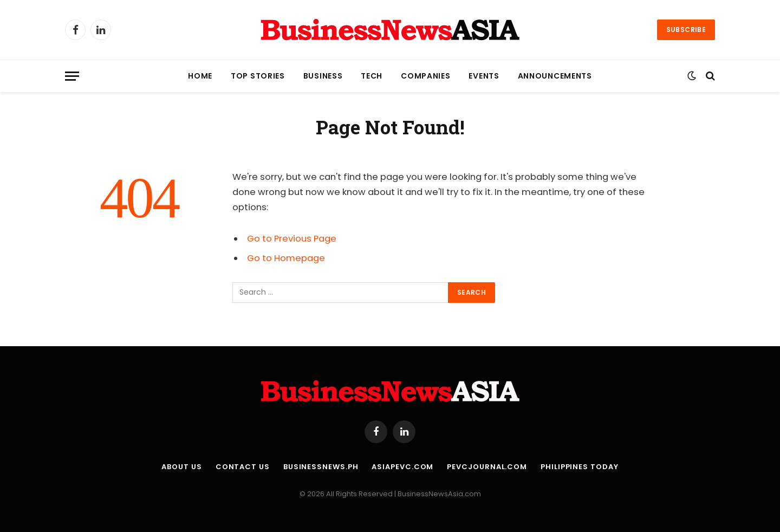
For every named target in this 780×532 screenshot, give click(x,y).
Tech (372, 76)
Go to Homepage (286, 258)
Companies (425, 76)
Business (323, 76)
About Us (181, 467)
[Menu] (72, 76)
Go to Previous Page (292, 239)
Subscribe (686, 30)
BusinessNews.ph (321, 467)
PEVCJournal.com (487, 467)
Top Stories (258, 76)
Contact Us (243, 467)
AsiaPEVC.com (402, 467)
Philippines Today (579, 467)
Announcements (555, 76)
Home (200, 76)
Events (484, 76)
